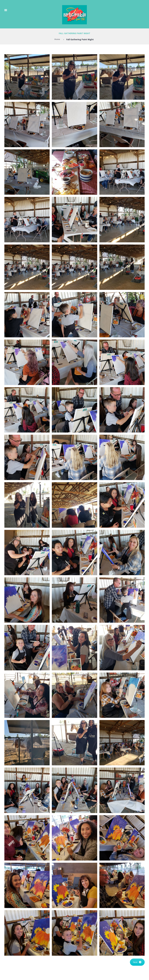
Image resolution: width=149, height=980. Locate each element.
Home (57, 39)
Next (137, 962)
